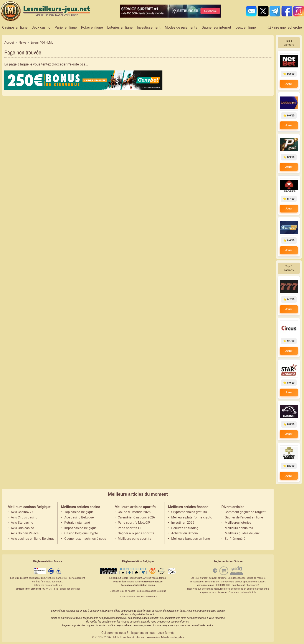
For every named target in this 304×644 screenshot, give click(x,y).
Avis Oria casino (22, 528)
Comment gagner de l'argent (245, 512)
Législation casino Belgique (152, 591)
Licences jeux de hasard (122, 591)
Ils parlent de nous (143, 633)
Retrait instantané (77, 523)
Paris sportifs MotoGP (134, 523)
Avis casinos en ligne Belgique (33, 539)
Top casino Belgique (79, 512)
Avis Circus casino (24, 517)
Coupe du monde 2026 (134, 512)
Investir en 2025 (183, 523)
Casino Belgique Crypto (81, 533)
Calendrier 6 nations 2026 (136, 517)
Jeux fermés (166, 633)
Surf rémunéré (235, 539)
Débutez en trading (185, 528)
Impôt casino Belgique (80, 528)
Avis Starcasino (22, 523)
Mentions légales (173, 637)
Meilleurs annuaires (239, 528)
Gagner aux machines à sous (85, 539)
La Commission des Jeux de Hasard (138, 597)
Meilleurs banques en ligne (191, 539)
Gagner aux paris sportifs (136, 533)
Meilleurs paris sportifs (134, 539)
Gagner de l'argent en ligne (244, 517)
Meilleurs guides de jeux (242, 533)
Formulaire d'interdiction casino (138, 585)
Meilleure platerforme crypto (192, 517)
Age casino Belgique (79, 517)
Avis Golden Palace (25, 533)
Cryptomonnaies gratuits (189, 512)
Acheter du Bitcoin (185, 533)
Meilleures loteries (238, 523)
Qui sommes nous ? (115, 633)
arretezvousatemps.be (150, 582)
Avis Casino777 (22, 512)
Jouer (289, 84)
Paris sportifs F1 (130, 528)
